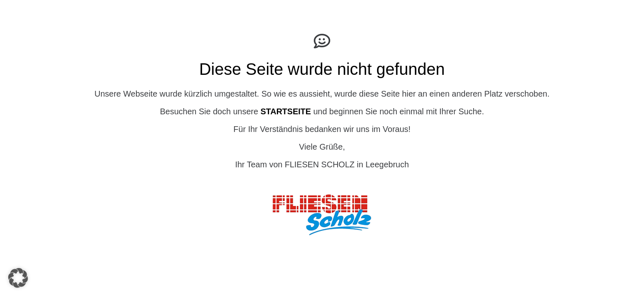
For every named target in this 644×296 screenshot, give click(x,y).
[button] (18, 278)
